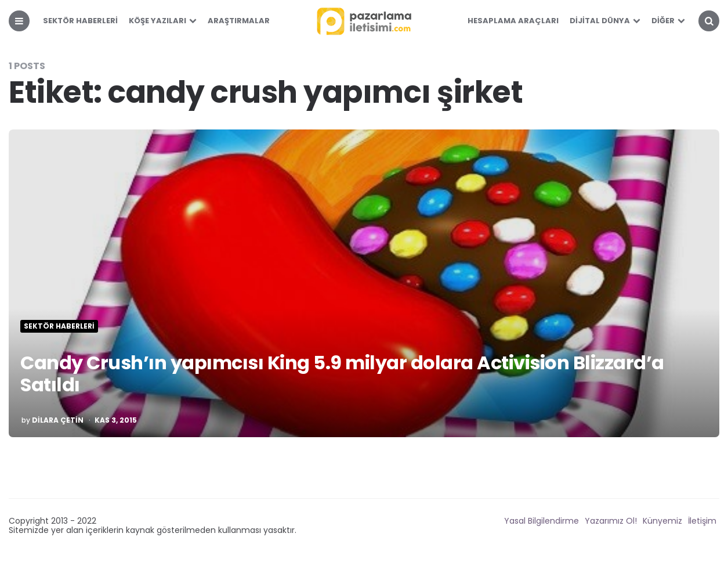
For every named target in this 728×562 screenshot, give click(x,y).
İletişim (702, 521)
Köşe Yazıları (157, 21)
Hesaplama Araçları (513, 21)
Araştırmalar (239, 21)
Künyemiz (662, 521)
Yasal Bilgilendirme (542, 521)
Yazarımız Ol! (611, 521)
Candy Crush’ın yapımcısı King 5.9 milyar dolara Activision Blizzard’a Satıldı (342, 374)
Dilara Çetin (58, 420)
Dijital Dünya (600, 21)
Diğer (663, 21)
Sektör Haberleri (80, 21)
